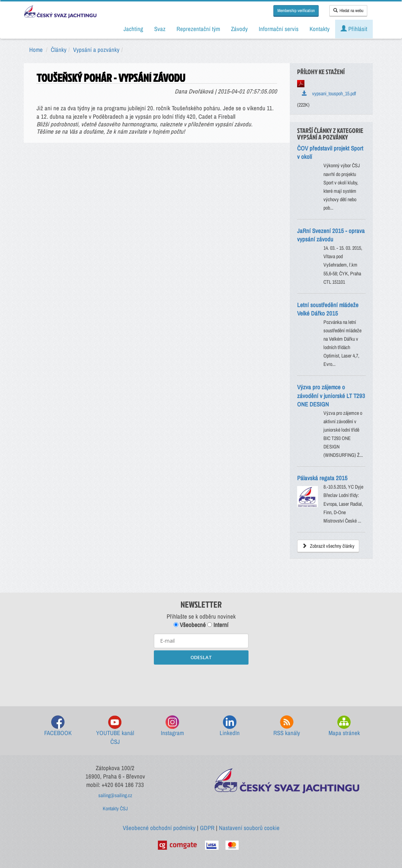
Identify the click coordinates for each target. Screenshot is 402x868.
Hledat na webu (348, 11)
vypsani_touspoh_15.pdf (329, 93)
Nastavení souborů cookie (249, 828)
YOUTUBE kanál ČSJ (115, 731)
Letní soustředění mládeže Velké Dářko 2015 (328, 309)
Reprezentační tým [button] (198, 29)
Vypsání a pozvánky (96, 50)
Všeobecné (190, 625)
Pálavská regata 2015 (322, 478)
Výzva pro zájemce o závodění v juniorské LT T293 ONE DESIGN (331, 395)
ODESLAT (201, 657)
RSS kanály (287, 726)
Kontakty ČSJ (115, 808)
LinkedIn (230, 726)
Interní (218, 625)
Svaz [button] (160, 29)
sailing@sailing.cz (115, 795)
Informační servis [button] (279, 29)
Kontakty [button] (320, 29)
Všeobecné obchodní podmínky (159, 828)
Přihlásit (354, 29)
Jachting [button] (133, 29)
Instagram (172, 726)
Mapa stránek (344, 726)
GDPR (207, 828)
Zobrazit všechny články (328, 546)
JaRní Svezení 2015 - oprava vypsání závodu (331, 235)
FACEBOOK (58, 726)
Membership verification (296, 11)
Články (59, 50)
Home (36, 50)
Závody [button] (239, 29)
